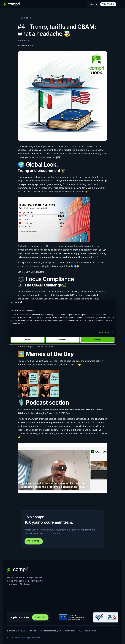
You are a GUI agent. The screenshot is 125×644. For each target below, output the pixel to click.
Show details (104, 332)
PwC (52, 347)
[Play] (62, 468)
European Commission (37, 347)
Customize (63, 340)
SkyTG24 (30, 272)
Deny (28, 340)
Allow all (97, 340)
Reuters (40, 272)
